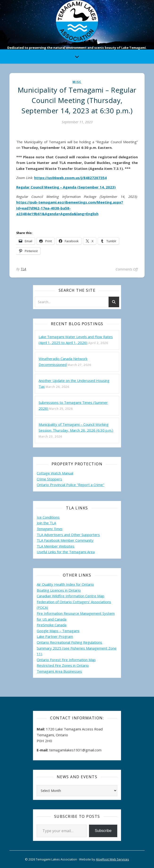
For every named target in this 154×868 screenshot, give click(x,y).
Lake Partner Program (55, 636)
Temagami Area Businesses (59, 671)
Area (91, 552)
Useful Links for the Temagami (62, 552)
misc (77, 82)
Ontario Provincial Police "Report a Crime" (71, 485)
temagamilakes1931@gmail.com (75, 750)
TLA (24, 269)
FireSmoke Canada (52, 625)
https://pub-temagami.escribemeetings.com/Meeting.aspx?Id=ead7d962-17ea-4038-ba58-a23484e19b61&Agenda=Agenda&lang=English (70, 208)
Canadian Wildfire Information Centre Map (71, 596)
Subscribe (103, 831)
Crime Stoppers (49, 479)
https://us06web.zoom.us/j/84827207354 (70, 178)
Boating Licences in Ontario (59, 590)
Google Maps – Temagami (58, 631)
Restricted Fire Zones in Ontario (63, 665)
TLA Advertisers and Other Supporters (68, 535)
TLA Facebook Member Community (65, 540)
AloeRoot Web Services (112, 859)
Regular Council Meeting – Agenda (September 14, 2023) (66, 187)
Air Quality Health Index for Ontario (65, 584)
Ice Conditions (48, 517)
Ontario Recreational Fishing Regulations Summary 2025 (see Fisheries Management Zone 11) (77, 648)
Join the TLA (46, 523)
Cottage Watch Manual (55, 473)
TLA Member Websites (56, 546)
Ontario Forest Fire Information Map (66, 660)
